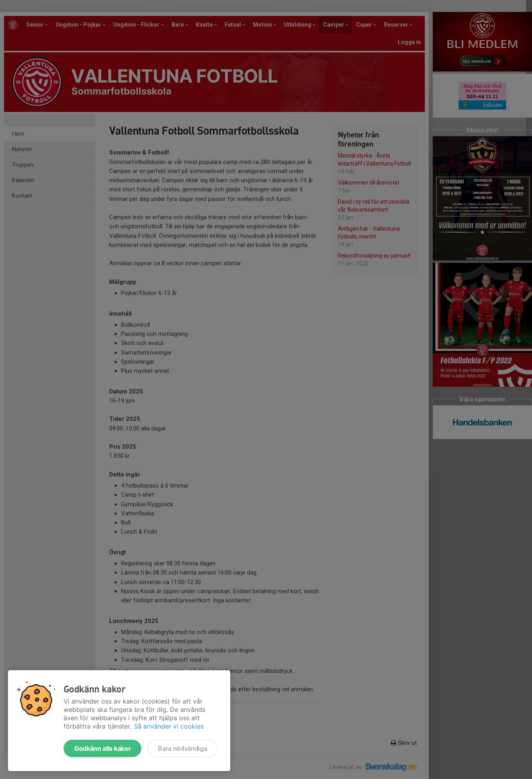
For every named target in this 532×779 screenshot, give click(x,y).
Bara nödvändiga (182, 748)
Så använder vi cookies (169, 726)
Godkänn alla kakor (102, 748)
